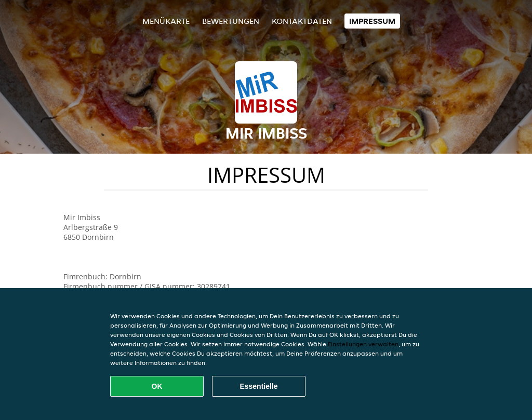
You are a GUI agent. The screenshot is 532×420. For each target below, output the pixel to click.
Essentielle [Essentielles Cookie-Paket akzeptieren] (258, 386)
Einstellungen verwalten (363, 344)
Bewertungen (231, 21)
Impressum (372, 21)
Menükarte (166, 21)
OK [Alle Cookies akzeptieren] (157, 386)
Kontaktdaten (302, 21)
